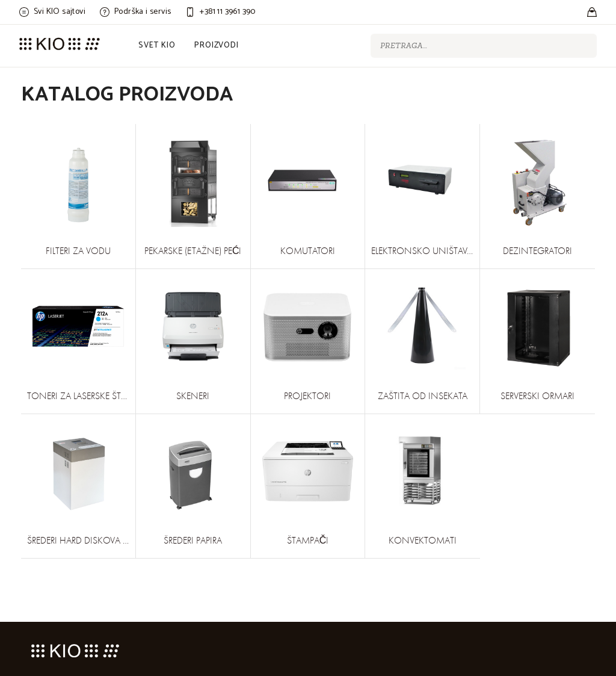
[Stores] (592, 12)
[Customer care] (220, 12)
